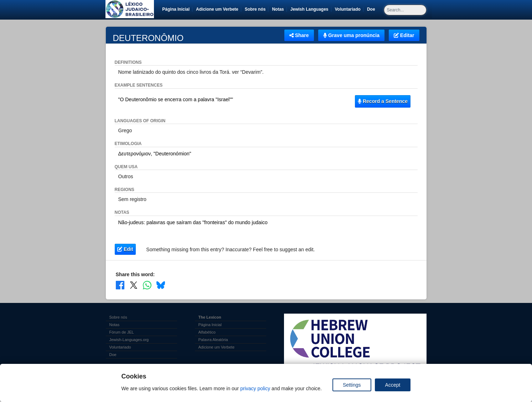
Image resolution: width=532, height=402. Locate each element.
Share (299, 35)
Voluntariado (349, 9)
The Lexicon (210, 317)
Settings (352, 385)
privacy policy (255, 388)
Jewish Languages (311, 9)
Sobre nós (255, 9)
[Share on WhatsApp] (147, 285)
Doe (372, 9)
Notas (278, 9)
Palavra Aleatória (213, 340)
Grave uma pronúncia (351, 35)
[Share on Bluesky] (161, 285)
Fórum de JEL (122, 332)
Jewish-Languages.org (129, 340)
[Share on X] (134, 285)
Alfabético (207, 332)
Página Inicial (176, 9)
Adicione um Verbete (217, 9)
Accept (393, 385)
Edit (125, 249)
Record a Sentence (383, 101)
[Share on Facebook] (120, 285)
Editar (404, 35)
